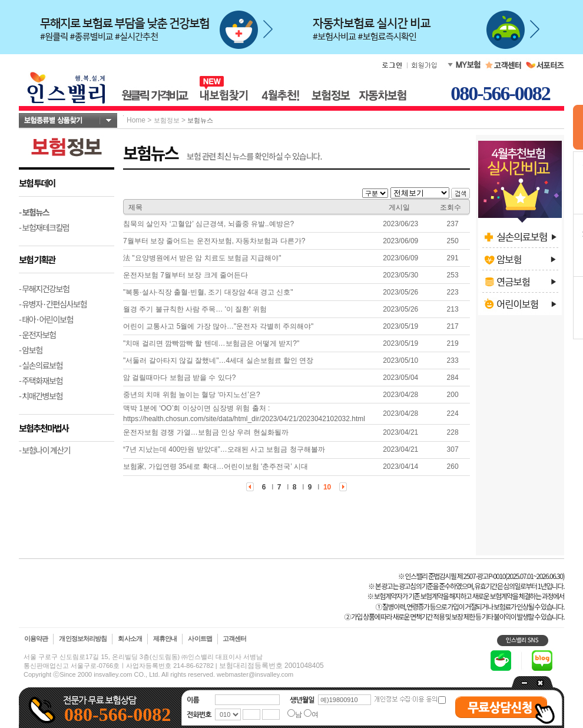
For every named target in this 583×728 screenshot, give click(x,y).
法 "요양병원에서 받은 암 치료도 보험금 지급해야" (202, 258)
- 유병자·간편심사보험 (53, 304)
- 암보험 (31, 350)
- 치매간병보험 (41, 396)
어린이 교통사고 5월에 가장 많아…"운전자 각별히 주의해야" (218, 326)
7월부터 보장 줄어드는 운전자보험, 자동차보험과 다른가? (214, 241)
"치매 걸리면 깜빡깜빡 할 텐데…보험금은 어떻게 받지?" (211, 343)
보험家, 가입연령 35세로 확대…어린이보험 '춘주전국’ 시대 (216, 466)
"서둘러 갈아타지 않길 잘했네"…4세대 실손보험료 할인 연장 (218, 360)
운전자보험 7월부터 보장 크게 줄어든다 (185, 275)
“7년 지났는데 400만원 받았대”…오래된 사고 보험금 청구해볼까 (224, 449)
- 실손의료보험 (41, 365)
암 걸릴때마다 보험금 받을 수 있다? (179, 378)
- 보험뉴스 (34, 212)
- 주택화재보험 (41, 380)
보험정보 (167, 120)
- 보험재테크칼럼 (44, 227)
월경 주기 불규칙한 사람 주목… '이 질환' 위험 (195, 309)
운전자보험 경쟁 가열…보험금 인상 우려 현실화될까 (206, 432)
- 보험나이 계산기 (44, 450)
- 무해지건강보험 (44, 289)
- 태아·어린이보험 (46, 319)
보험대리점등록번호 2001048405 (271, 666)
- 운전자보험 (37, 335)
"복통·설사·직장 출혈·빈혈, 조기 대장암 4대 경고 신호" (208, 292)
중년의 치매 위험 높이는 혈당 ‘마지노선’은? (192, 395)
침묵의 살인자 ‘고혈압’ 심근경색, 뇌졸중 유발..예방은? (208, 224)
